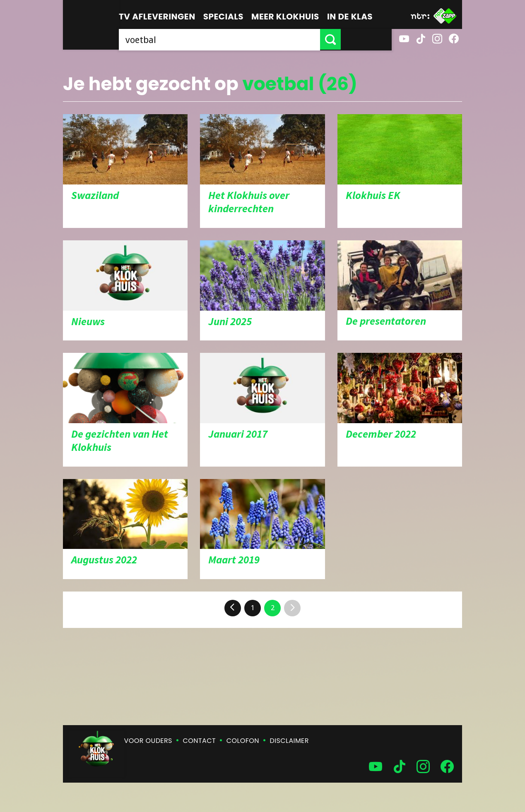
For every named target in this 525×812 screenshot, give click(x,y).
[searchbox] (245, 39)
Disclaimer (289, 741)
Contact (199, 741)
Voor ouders (148, 741)
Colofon (243, 741)
